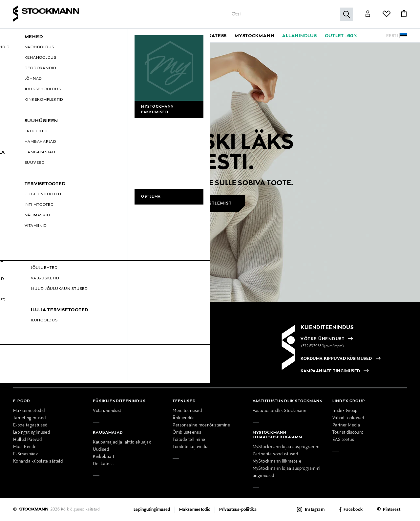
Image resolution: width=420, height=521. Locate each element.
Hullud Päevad (28, 440)
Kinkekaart (104, 457)
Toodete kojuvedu (190, 447)
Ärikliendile (184, 418)
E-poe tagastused (30, 425)
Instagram (315, 510)
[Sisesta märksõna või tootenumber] (291, 14)
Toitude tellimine (189, 440)
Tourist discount (348, 433)
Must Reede (25, 447)
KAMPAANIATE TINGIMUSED (330, 371)
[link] (212, 35)
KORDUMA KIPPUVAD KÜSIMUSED (336, 359)
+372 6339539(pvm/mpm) (322, 346)
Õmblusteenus (187, 433)
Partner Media (346, 425)
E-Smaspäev (25, 454)
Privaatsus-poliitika (238, 510)
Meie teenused (187, 411)
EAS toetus (343, 440)
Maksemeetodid (29, 411)
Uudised (101, 450)
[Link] (368, 14)
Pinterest (392, 510)
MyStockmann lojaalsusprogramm (286, 447)
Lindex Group (345, 411)
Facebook (353, 510)
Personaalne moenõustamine (201, 425)
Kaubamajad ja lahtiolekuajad (122, 443)
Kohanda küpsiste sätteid (38, 462)
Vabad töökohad (348, 418)
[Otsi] (346, 14)
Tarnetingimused (29, 418)
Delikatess (103, 464)
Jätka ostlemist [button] (211, 204)
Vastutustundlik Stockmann (280, 411)
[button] (64, 35)
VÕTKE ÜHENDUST (323, 339)
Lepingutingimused (31, 433)
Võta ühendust (107, 411)
